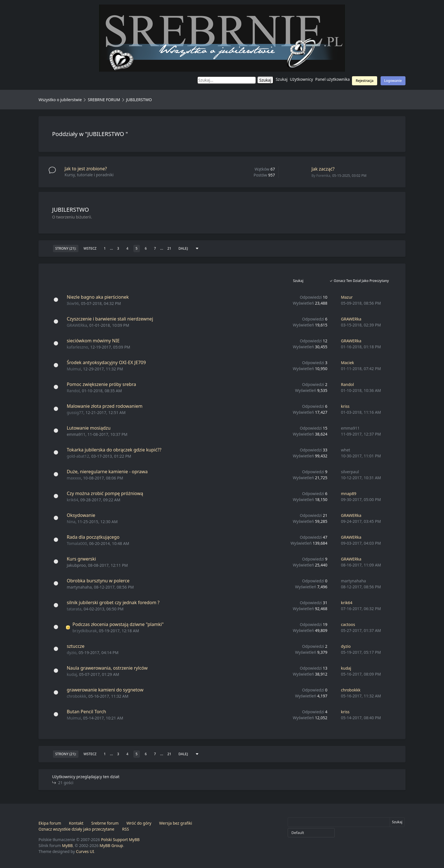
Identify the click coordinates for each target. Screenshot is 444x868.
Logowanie (393, 81)
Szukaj (282, 79)
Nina (71, 522)
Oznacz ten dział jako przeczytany (359, 281)
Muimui (74, 369)
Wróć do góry (139, 823)
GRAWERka (77, 325)
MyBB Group (111, 845)
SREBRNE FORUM (104, 100)
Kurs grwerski (81, 559)
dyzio (72, 652)
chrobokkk (77, 696)
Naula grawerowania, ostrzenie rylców (107, 668)
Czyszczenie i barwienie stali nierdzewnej (110, 319)
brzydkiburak (85, 631)
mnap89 (349, 494)
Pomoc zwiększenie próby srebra (102, 384)
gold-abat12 (78, 456)
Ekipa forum (50, 823)
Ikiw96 (73, 303)
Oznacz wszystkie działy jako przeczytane (76, 829)
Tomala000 (77, 543)
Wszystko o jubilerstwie (60, 100)
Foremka (323, 176)
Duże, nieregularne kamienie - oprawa (107, 472)
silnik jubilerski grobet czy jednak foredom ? (113, 602)
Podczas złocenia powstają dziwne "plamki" (118, 624)
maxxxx (74, 478)
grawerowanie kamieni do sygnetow (105, 690)
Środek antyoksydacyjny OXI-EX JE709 (106, 362)
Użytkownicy (302, 79)
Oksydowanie (81, 515)
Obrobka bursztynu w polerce (98, 581)
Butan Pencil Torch (87, 712)
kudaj (72, 674)
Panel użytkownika (332, 79)
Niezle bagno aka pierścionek (98, 297)
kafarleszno (78, 347)
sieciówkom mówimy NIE (93, 341)
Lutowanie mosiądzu (89, 428)
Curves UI (85, 851)
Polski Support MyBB (120, 840)
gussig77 (75, 412)
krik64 (72, 500)
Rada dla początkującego (93, 537)
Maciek (347, 363)
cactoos (348, 624)
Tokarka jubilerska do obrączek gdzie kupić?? (114, 450)
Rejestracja (365, 81)
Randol (73, 391)
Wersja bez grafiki (176, 823)
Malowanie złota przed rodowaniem (105, 406)
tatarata (74, 609)
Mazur (347, 297)
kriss (345, 406)
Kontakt (76, 823)
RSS (125, 829)
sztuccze (76, 646)
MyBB (67, 845)
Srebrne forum (105, 823)
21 (169, 248)
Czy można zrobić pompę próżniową (105, 493)
